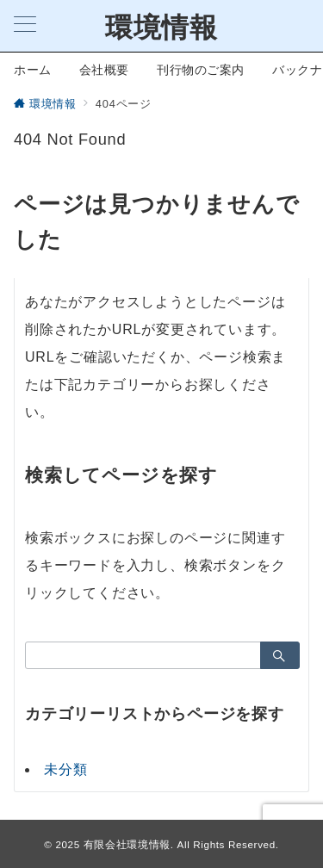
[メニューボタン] (25, 26)
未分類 (65, 769)
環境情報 (161, 28)
